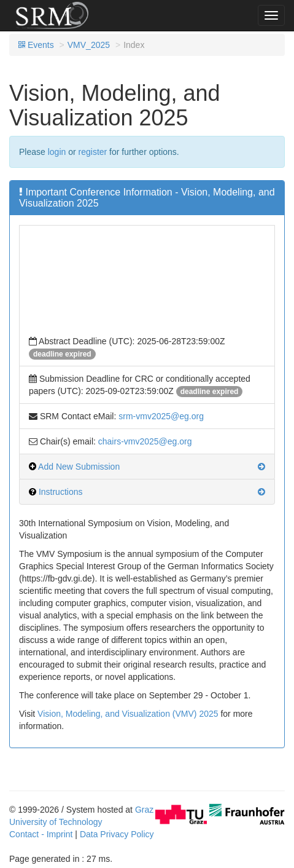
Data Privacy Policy (117, 834)
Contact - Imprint (41, 834)
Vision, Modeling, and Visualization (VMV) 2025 (128, 714)
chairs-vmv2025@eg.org (145, 441)
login (57, 152)
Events (36, 45)
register (93, 152)
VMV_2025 (89, 45)
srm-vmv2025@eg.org (161, 416)
